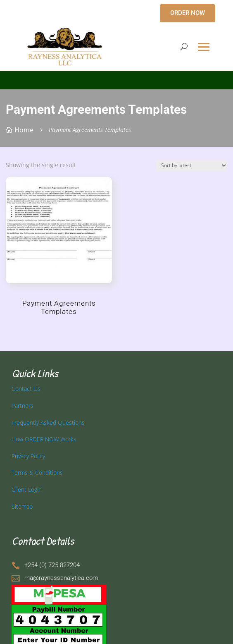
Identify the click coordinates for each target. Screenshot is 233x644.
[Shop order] (192, 166)
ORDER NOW (188, 13)
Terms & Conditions (37, 473)
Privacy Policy (28, 456)
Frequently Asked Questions (48, 423)
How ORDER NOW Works (44, 439)
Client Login (27, 490)
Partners (23, 406)
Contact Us (26, 389)
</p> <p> (116, 79)
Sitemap (22, 506)
